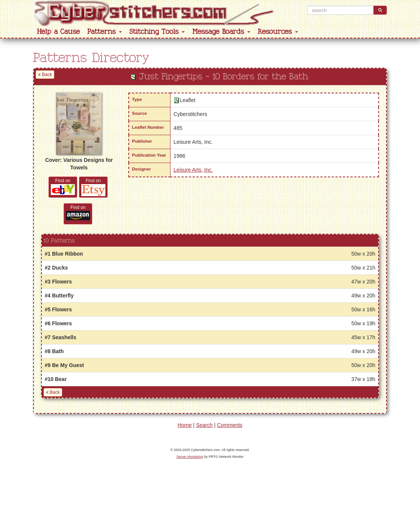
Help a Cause (58, 32)
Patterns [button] (105, 32)
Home (185, 425)
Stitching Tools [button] (157, 32)
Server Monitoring (190, 457)
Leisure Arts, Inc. (193, 170)
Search (204, 425)
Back (45, 75)
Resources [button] (278, 32)
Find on (63, 187)
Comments (230, 425)
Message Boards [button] (221, 32)
